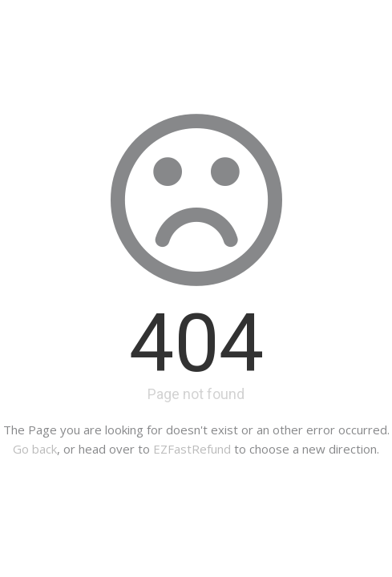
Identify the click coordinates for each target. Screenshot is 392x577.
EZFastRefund (192, 449)
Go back (35, 449)
